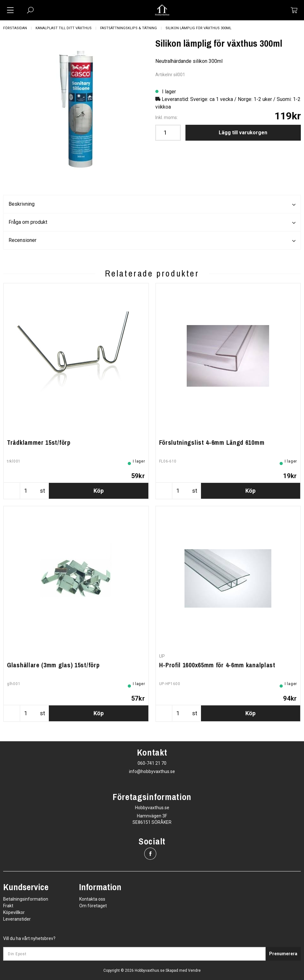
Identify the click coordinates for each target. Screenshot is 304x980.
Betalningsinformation (26, 899)
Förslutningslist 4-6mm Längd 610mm (212, 442)
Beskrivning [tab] (152, 204)
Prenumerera (283, 954)
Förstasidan (15, 28)
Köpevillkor (14, 912)
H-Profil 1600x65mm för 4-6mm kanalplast (217, 665)
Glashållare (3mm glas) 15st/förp (53, 665)
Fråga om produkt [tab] (152, 223)
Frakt (8, 906)
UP (162, 656)
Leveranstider (17, 919)
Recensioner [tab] (152, 241)
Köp (99, 491)
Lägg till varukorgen (243, 133)
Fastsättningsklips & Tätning (129, 28)
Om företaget (93, 906)
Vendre (194, 970)
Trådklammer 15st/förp (39, 442)
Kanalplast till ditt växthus (64, 28)
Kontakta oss (92, 899)
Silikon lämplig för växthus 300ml (198, 28)
